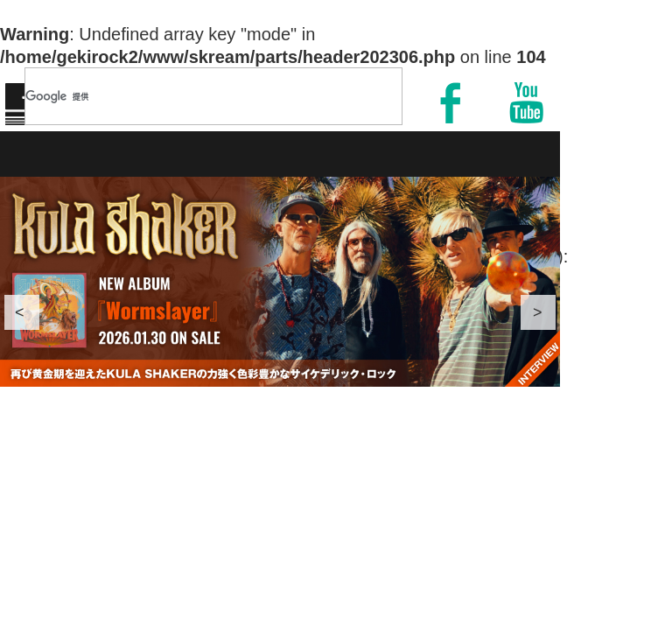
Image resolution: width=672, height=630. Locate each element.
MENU (618, 89)
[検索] (191, 96)
